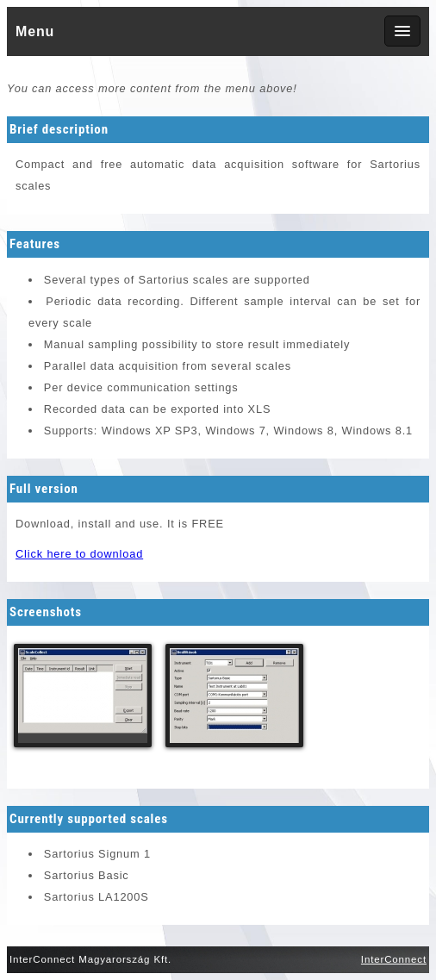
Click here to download (79, 554)
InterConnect (394, 959)
